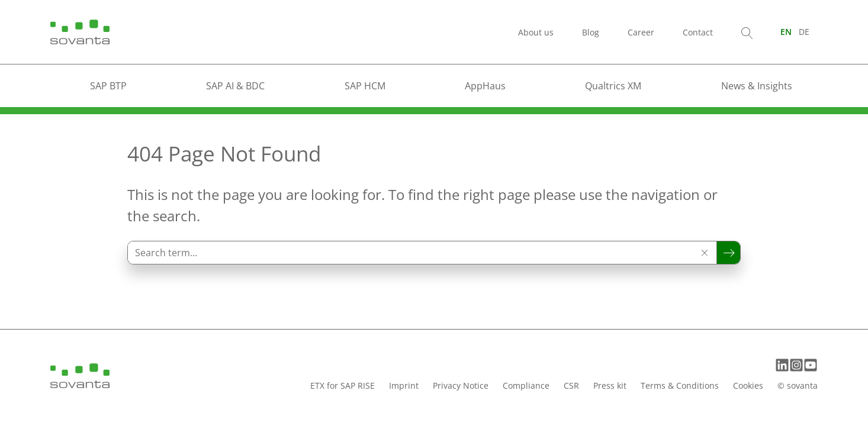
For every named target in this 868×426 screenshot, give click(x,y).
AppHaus (485, 86)
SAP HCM (365, 86)
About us (536, 32)
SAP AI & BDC (235, 86)
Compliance (526, 385)
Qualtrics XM (613, 86)
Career (641, 32)
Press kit (610, 385)
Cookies (748, 385)
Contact (698, 32)
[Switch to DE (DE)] (804, 32)
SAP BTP (108, 86)
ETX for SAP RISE (343, 385)
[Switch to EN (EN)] (786, 32)
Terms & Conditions (680, 385)
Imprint (404, 385)
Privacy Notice (461, 385)
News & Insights (757, 86)
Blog (591, 32)
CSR (571, 385)
